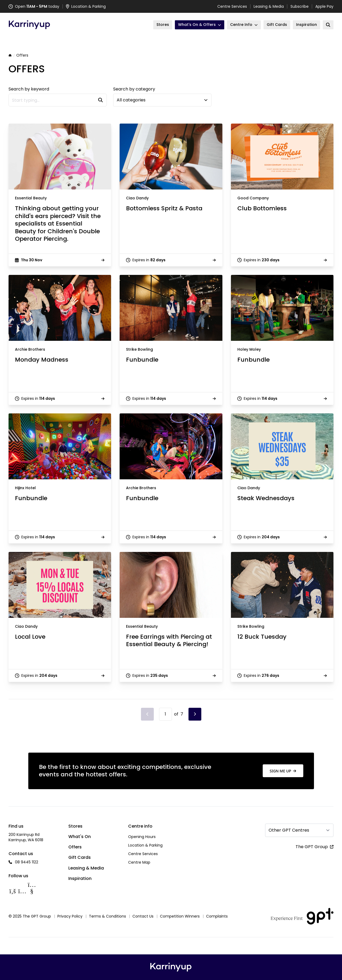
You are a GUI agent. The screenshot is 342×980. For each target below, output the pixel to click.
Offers (75, 847)
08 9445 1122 (27, 862)
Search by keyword (29, 89)
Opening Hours (142, 837)
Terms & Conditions (107, 916)
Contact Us (143, 916)
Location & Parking (145, 845)
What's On (80, 837)
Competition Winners (180, 916)
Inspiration (80, 878)
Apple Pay (324, 6)
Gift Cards (80, 857)
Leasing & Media (269, 6)
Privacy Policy (70, 916)
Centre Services (232, 6)
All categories (131, 100)
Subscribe (300, 6)
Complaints (217, 916)
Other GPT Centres (289, 830)
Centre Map (139, 862)
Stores (75, 826)
